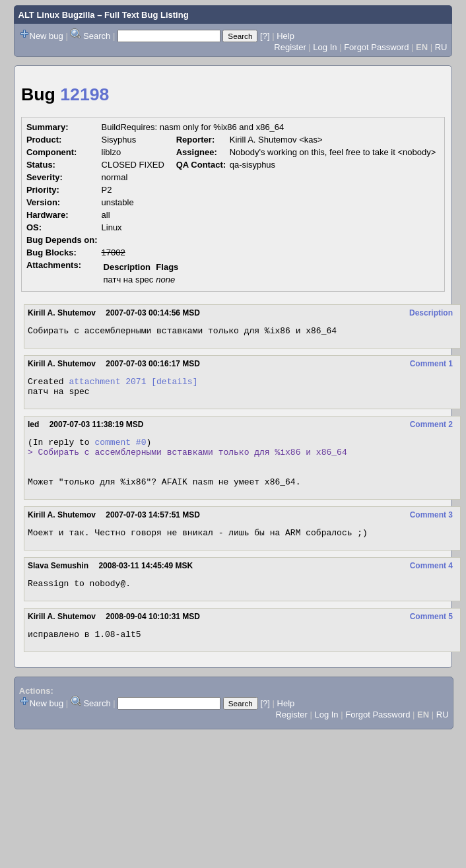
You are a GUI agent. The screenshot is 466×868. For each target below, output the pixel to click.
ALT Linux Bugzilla (57, 15)
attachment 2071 (107, 385)
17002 (114, 252)
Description (431, 313)
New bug (47, 36)
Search (97, 36)
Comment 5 (431, 636)
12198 (84, 94)
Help (285, 36)
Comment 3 (431, 531)
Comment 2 (431, 430)
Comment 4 (431, 584)
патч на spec (129, 280)
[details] (174, 385)
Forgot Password (376, 47)
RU (441, 47)
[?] (265, 36)
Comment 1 (431, 366)
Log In (325, 47)
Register (290, 47)
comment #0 (120, 450)
